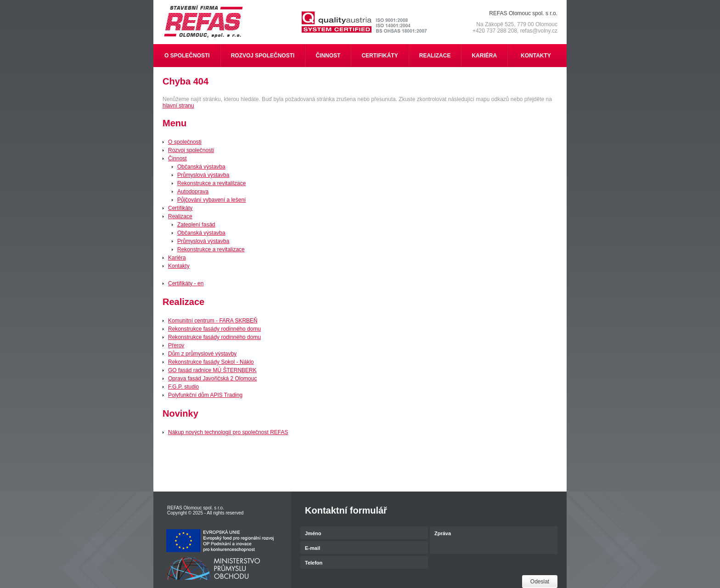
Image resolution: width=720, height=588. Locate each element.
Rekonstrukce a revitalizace (211, 249)
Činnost (177, 158)
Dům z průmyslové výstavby (202, 354)
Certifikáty (180, 208)
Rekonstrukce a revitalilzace (211, 183)
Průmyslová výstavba (203, 175)
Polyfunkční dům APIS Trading (205, 395)
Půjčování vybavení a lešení (211, 200)
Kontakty (179, 266)
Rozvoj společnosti (191, 150)
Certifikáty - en (186, 283)
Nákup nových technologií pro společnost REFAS (228, 432)
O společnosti (185, 142)
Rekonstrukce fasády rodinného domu (214, 329)
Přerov (176, 345)
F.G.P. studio (183, 387)
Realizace (180, 216)
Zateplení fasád (196, 225)
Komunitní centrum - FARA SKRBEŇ (213, 321)
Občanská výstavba (201, 167)
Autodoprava (193, 192)
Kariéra (177, 258)
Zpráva (494, 541)
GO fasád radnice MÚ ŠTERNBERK (212, 370)
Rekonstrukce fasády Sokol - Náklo (211, 362)
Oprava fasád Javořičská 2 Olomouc (212, 379)
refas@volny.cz (539, 31)
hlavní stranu (178, 106)
